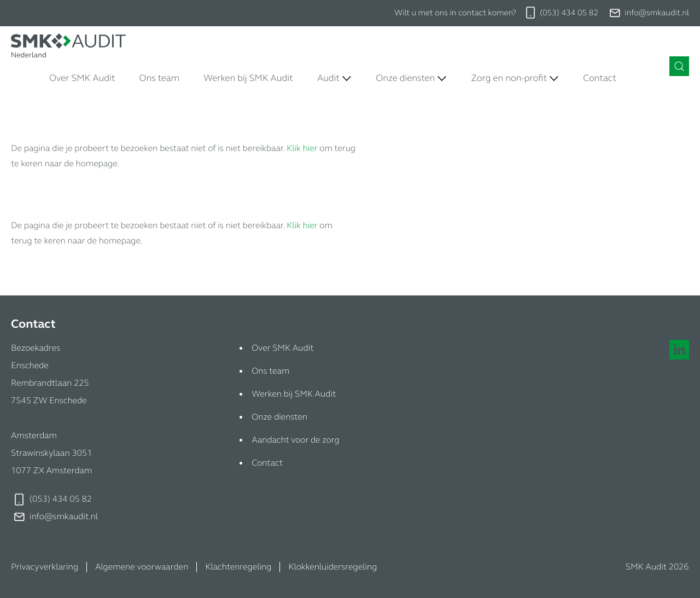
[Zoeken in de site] (679, 66)
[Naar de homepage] (68, 45)
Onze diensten (405, 78)
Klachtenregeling (238, 567)
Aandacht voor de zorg (295, 440)
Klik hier (302, 149)
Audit (328, 78)
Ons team (159, 78)
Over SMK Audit (82, 78)
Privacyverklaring (45, 567)
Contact (600, 78)
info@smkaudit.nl (657, 13)
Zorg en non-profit (509, 78)
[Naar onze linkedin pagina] (679, 350)
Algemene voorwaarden (142, 567)
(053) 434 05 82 (569, 13)
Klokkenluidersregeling (332, 567)
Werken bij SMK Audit (248, 78)
